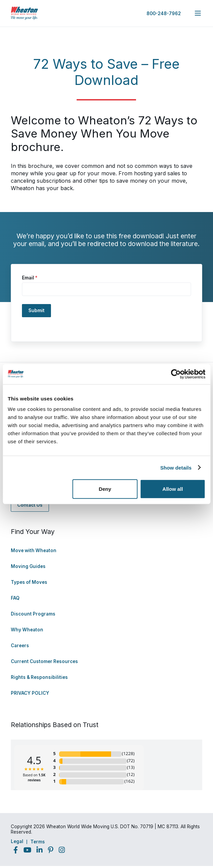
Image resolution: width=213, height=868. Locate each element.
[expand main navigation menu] (198, 13)
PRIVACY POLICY (30, 693)
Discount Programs (33, 614)
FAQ (15, 598)
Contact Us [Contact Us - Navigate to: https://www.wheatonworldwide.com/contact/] (30, 505)
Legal (17, 841)
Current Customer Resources (44, 661)
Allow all (173, 489)
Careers (20, 646)
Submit (36, 310)
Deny (105, 489)
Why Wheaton (27, 630)
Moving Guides (28, 566)
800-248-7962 (164, 13)
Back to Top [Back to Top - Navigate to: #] (189, 828)
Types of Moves (29, 582)
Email (30, 278)
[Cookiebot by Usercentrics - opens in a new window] (176, 374)
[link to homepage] (24, 13)
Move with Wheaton (34, 550)
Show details (176, 467)
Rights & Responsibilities (39, 677)
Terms (38, 842)
